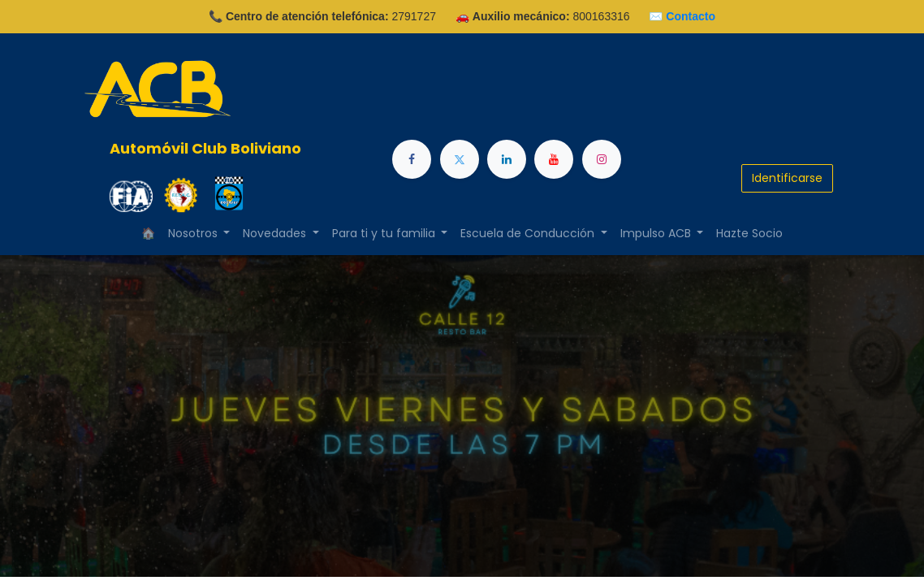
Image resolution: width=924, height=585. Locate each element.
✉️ (682, 16)
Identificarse (787, 178)
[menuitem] (749, 234)
